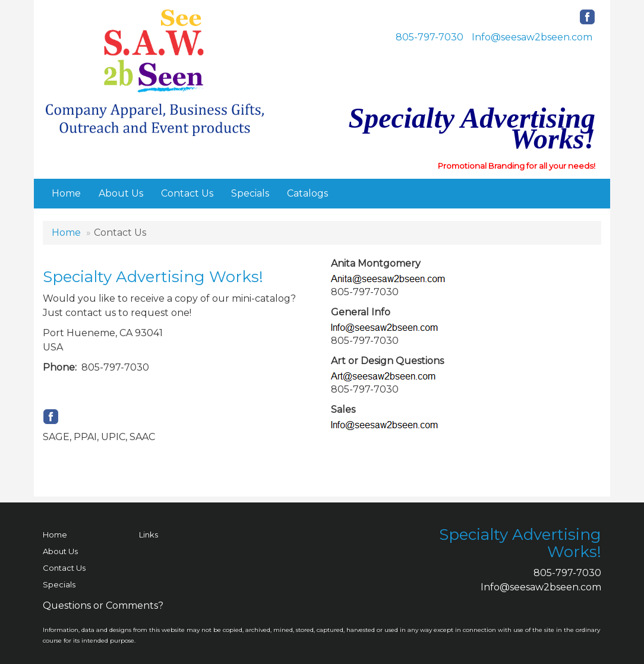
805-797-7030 (430, 37)
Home (66, 193)
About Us (121, 193)
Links (149, 535)
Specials (250, 193)
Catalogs (307, 193)
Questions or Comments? (103, 605)
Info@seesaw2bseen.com (532, 37)
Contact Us (187, 193)
